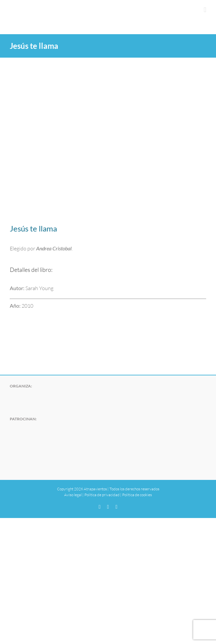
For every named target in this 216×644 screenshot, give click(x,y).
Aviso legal (73, 495)
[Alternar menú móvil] (205, 10)
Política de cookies (137, 495)
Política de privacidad (102, 495)
